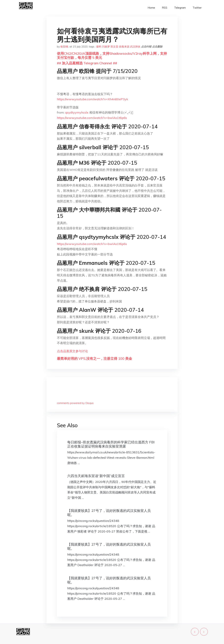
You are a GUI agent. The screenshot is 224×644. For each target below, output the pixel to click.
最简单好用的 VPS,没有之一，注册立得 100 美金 (94, 358)
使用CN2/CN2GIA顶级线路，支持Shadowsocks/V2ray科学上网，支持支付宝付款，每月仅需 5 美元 (112, 55)
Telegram (180, 8)
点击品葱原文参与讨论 (72, 351)
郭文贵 (114, 47)
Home (151, 8)
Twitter (197, 8)
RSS (165, 8)
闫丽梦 (106, 47)
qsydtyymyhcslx (77, 112)
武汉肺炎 (135, 47)
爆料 (99, 47)
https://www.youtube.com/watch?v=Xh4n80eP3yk (93, 99)
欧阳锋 (64, 47)
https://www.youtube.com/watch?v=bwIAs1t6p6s (92, 118)
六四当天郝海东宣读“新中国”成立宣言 (96, 476)
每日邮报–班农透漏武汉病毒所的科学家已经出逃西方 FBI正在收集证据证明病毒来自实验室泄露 (111, 444)
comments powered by (75, 403)
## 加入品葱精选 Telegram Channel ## (87, 63)
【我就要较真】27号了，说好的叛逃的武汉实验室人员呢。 (109, 513)
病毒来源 (124, 47)
